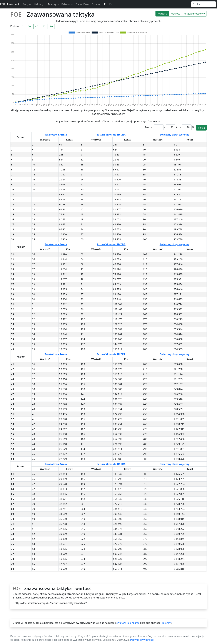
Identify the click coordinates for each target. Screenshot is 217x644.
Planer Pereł (82, 4)
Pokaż (201, 128)
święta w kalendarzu (128, 623)
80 (51, 26)
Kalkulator (67, 4)
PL (105, 4)
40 (37, 26)
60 (44, 26)
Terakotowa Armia (56, 135)
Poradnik (97, 4)
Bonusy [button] (53, 4)
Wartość (162, 14)
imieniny (167, 623)
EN (111, 4)
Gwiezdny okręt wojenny (174, 135)
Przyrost (175, 14)
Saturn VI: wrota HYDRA (111, 135)
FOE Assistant (10, 4)
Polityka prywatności (142, 640)
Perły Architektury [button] (33, 4)
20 (29, 26)
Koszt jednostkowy (194, 14)
